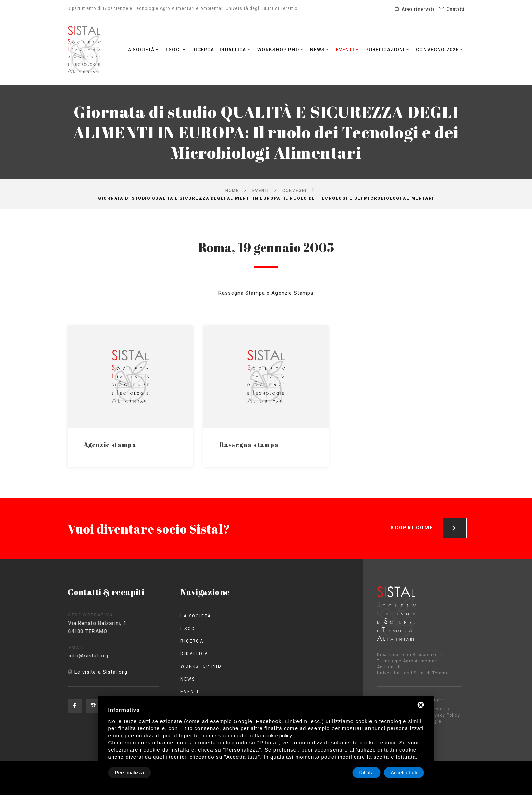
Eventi (348, 49)
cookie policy (278, 735)
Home (232, 190)
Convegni (294, 190)
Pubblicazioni (388, 49)
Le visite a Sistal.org (101, 672)
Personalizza (130, 772)
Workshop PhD (281, 49)
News (320, 49)
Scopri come (428, 519)
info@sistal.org (98, 656)
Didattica (236, 49)
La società (143, 49)
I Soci (176, 49)
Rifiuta (367, 772)
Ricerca (203, 50)
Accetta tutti (404, 772)
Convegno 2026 (440, 49)
